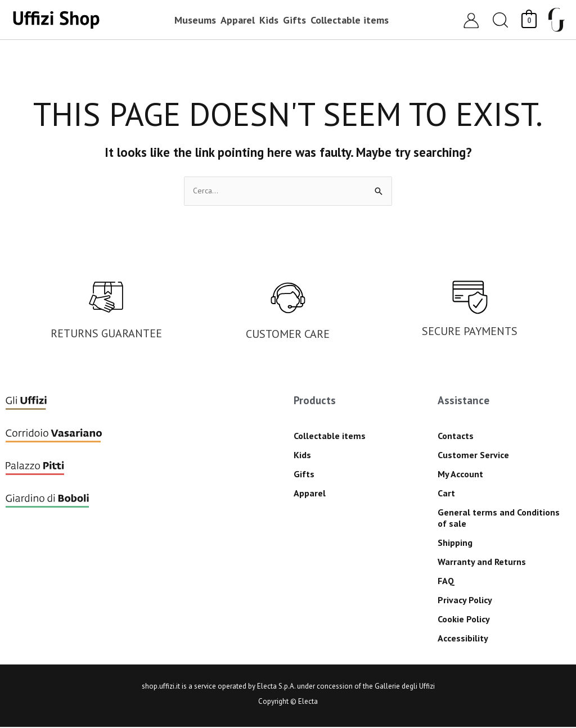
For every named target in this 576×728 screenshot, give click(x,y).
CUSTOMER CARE (288, 335)
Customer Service (473, 455)
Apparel (310, 494)
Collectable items (330, 436)
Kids (302, 455)
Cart (446, 494)
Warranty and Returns (482, 562)
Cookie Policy (464, 620)
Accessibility (463, 639)
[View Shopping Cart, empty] (529, 19)
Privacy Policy (465, 600)
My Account (460, 474)
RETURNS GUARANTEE (106, 334)
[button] (501, 20)
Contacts (456, 436)
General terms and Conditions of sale (499, 518)
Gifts (304, 474)
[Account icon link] (471, 20)
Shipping (455, 543)
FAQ (446, 581)
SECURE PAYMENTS (470, 332)
